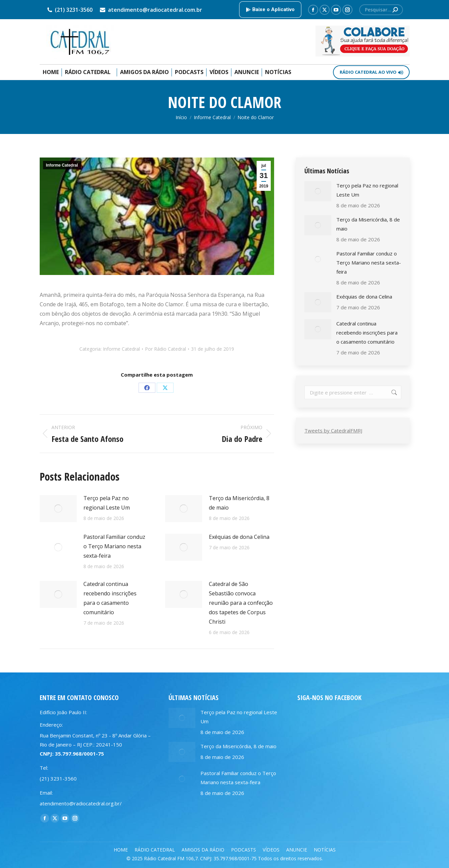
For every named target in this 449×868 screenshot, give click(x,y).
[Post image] (58, 509)
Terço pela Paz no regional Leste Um (107, 503)
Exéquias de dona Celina (239, 537)
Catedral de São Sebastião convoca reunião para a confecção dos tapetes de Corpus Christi (241, 603)
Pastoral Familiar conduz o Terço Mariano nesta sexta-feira (114, 546)
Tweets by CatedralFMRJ (333, 430)
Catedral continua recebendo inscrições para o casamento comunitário (110, 598)
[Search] (381, 10)
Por (165, 349)
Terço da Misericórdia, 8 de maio (239, 503)
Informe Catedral (62, 165)
